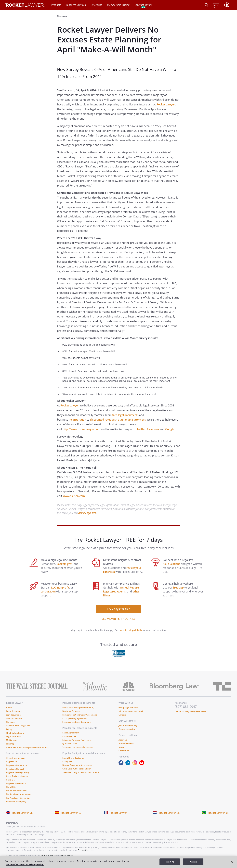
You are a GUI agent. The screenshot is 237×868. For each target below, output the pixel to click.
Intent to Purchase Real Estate (77, 740)
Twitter (141, 429)
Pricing (9, 729)
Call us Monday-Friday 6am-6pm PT (191, 712)
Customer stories (127, 729)
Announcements (126, 743)
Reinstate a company (16, 801)
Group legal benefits (128, 708)
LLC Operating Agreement (75, 718)
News (121, 747)
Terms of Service (85, 850)
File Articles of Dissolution (18, 798)
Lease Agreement (71, 733)
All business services (16, 758)
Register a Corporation (17, 765)
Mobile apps (12, 740)
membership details (131, 630)
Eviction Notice (69, 736)
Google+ (170, 429)
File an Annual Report (16, 791)
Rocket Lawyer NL (169, 813)
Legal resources (14, 736)
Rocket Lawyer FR (120, 813)
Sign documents (14, 715)
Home (9, 708)
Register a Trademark (16, 783)
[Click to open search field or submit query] (206, 5)
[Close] (232, 862)
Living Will (67, 761)
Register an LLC (14, 762)
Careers (122, 715)
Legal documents (14, 711)
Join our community (128, 725)
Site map (10, 744)
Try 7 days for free (118, 609)
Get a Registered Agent (17, 776)
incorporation (77, 420)
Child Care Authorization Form (77, 769)
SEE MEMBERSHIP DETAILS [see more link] (118, 619)
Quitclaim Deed (70, 744)
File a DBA (11, 787)
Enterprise (96, 5)
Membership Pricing (118, 5)
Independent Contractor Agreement (80, 715)
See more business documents (77, 722)
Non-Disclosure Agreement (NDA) (78, 708)
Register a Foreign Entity (18, 773)
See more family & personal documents (81, 772)
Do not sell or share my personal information (27, 747)
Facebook (153, 429)
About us (123, 740)
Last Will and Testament (74, 758)
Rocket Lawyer (166, 104)
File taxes (11, 722)
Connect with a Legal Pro (18, 726)
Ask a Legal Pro (87, 513)
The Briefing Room (15, 733)
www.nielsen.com (74, 496)
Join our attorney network (131, 711)
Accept (193, 862)
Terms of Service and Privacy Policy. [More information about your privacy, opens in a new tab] (25, 864)
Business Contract (71, 711)
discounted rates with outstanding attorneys (118, 420)
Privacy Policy (67, 855)
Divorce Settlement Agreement (77, 765)
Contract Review (143, 5)
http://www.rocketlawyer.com (81, 429)
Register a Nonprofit (16, 769)
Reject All (170, 862)
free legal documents (125, 415)
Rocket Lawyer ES (71, 813)
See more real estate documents (78, 747)
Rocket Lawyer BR (218, 813)
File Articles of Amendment (19, 794)
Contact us (124, 751)
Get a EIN (11, 780)
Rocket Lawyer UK (22, 813)
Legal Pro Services (76, 5)
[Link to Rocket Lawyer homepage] (25, 6)
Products (56, 5)
